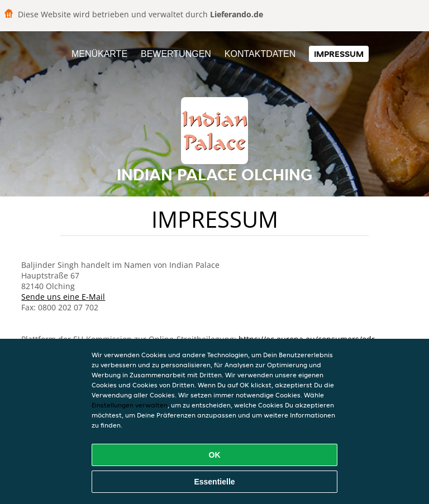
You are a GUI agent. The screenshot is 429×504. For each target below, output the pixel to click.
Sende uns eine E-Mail (63, 297)
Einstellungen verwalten (130, 405)
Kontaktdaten (260, 54)
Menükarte (99, 54)
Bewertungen (176, 54)
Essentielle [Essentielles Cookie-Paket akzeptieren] (214, 482)
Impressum (339, 54)
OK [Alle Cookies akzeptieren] (215, 455)
